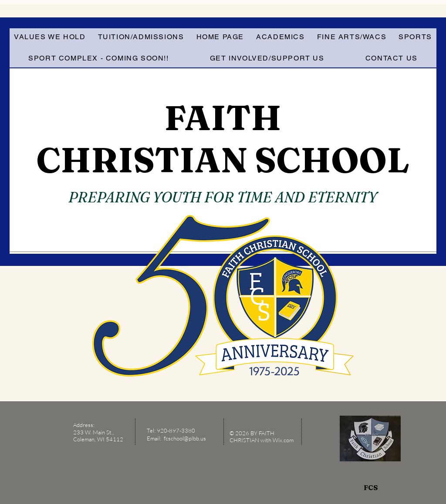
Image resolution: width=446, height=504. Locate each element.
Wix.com (284, 440)
